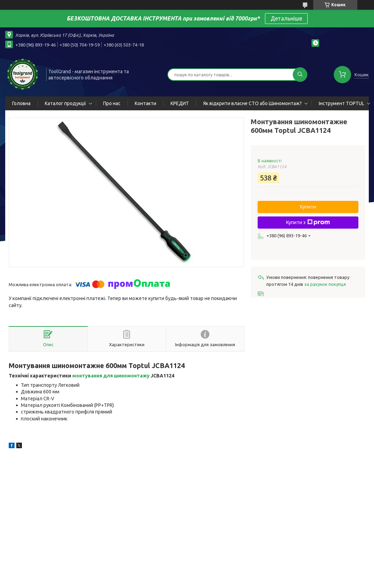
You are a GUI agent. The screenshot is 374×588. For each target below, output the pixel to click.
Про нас (112, 103)
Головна (21, 103)
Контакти (146, 103)
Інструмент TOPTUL (342, 103)
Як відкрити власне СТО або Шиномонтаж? (252, 103)
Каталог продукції (65, 103)
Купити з (308, 222)
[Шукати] (300, 75)
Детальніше (286, 18)
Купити (308, 207)
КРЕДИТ (180, 103)
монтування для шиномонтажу (111, 376)
